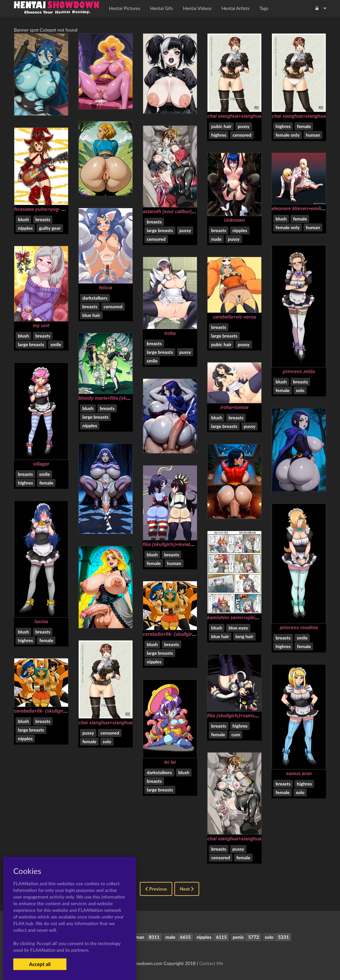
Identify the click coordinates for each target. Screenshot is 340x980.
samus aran (299, 773)
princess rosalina (299, 628)
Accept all (40, 964)
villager (41, 464)
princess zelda (299, 371)
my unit (41, 326)
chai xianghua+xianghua (235, 116)
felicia (106, 288)
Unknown (235, 220)
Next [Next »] (187, 889)
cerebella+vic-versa (234, 317)
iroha (170, 333)
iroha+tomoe (234, 407)
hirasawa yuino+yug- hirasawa (48, 209)
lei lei (170, 762)
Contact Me (211, 963)
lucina (41, 622)
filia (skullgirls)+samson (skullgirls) (246, 716)
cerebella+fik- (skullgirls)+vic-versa (181, 634)
